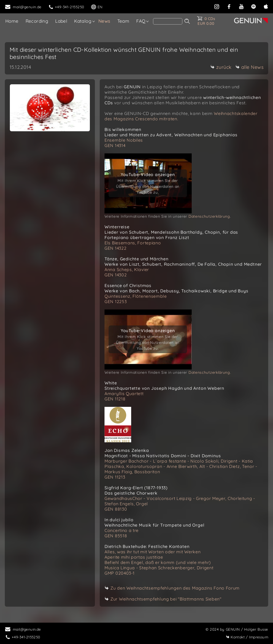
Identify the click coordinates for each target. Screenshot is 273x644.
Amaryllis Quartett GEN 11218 (124, 396)
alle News (250, 67)
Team (123, 21)
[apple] (266, 6)
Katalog (83, 21)
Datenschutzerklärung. (210, 216)
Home (12, 21)
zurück (221, 67)
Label (61, 21)
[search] (168, 21)
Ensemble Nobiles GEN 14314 (124, 143)
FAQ (141, 21)
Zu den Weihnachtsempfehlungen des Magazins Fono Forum (175, 588)
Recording (37, 21)
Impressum (247, 637)
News (104, 21)
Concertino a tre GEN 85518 (122, 533)
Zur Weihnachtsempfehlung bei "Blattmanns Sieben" (166, 599)
